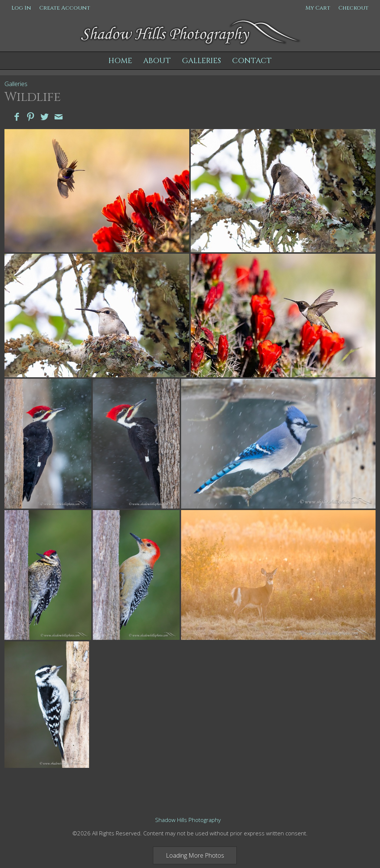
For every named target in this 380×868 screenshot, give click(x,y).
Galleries (201, 61)
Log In (21, 8)
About (157, 61)
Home (120, 61)
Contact (252, 61)
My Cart (319, 8)
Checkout (353, 8)
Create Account (65, 8)
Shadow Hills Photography (188, 820)
